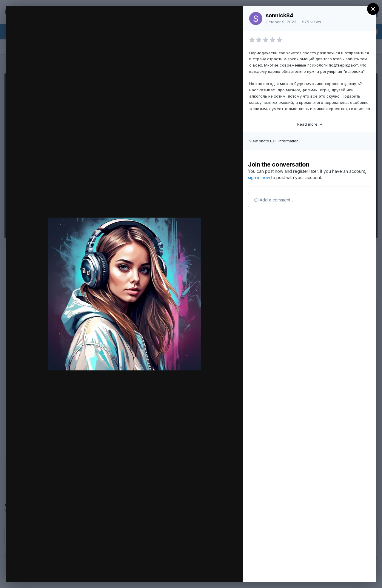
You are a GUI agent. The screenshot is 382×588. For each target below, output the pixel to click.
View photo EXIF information (274, 141)
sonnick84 (279, 15)
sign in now (259, 177)
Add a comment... (274, 200)
